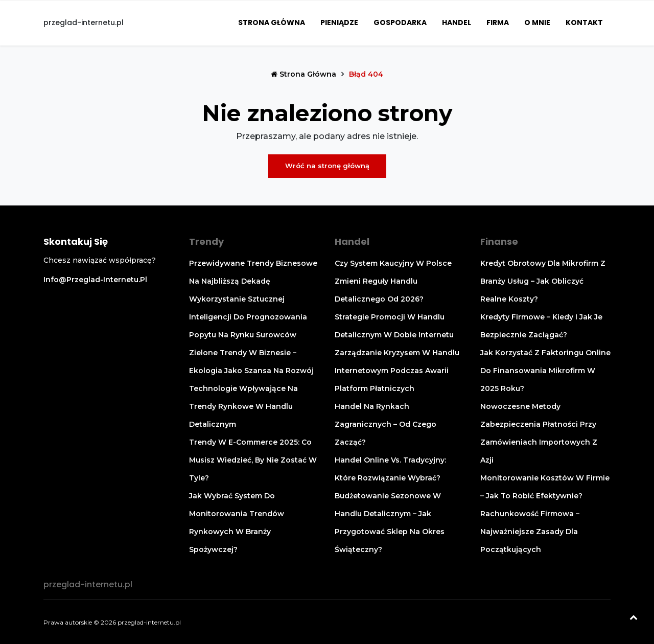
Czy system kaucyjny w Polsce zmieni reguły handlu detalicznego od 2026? (393, 281)
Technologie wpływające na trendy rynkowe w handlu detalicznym (243, 406)
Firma (498, 22)
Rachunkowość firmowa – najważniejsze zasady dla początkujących (530, 532)
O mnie (537, 22)
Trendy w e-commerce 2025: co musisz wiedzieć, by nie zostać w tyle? (253, 460)
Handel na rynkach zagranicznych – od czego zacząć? (386, 424)
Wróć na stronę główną (327, 166)
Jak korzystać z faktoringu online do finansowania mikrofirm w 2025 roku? (545, 371)
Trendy (206, 241)
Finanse (499, 241)
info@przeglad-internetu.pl (95, 280)
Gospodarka (400, 22)
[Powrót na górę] (634, 618)
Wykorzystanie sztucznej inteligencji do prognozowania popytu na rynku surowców (248, 317)
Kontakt (584, 22)
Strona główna (272, 22)
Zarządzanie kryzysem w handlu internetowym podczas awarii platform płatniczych (397, 371)
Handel (457, 22)
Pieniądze (339, 22)
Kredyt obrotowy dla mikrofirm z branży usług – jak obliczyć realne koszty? (543, 281)
